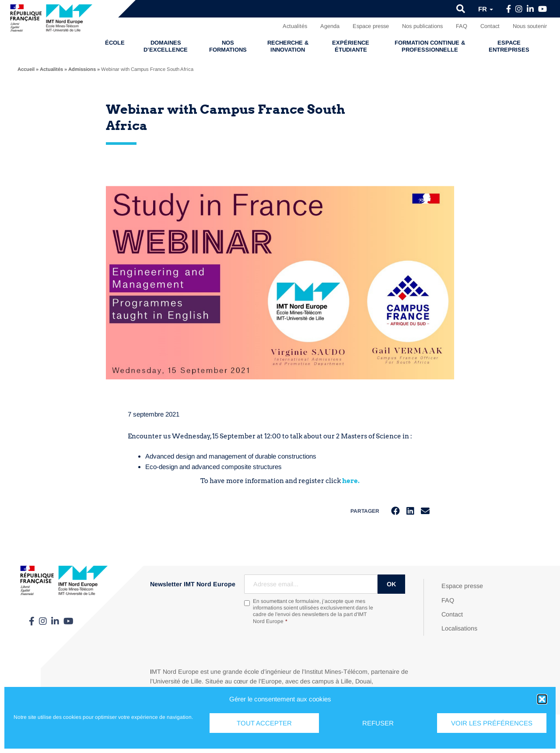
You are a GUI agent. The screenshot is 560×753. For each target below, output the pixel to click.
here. (351, 481)
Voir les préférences (492, 723)
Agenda (330, 26)
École (115, 43)
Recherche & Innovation (288, 46)
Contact (490, 26)
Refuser (378, 723)
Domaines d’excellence (166, 46)
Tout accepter (264, 723)
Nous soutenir (530, 26)
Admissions (82, 69)
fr (486, 9)
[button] (542, 699)
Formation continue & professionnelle (430, 46)
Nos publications (422, 26)
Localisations (459, 629)
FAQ (462, 26)
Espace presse (371, 26)
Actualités (295, 26)
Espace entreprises (509, 46)
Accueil (26, 69)
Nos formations (228, 46)
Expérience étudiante (351, 46)
